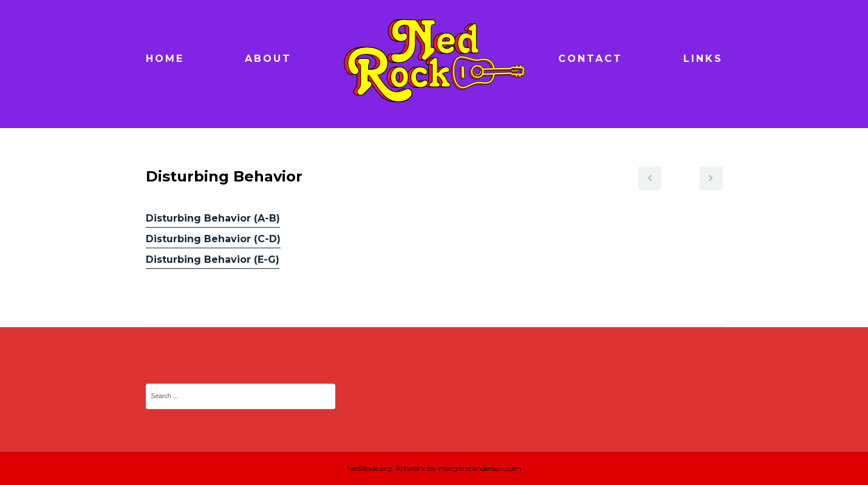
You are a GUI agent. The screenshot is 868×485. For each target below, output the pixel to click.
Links (703, 59)
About (268, 59)
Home (165, 59)
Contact (590, 59)
